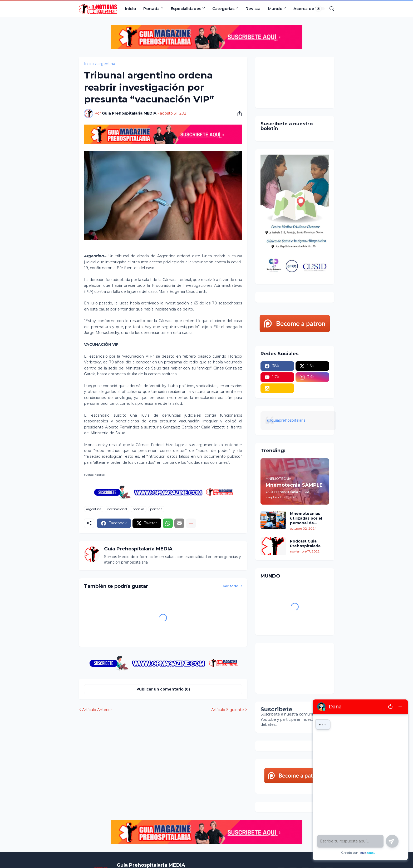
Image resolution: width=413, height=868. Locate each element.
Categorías (223, 9)
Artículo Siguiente (228, 710)
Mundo (275, 9)
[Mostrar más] (191, 523)
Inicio (131, 9)
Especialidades (186, 9)
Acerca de (304, 9)
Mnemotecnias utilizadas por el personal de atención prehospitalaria (306, 518)
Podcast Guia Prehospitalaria (305, 544)
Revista (253, 9)
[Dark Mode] (320, 9)
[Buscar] (330, 9)
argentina (106, 64)
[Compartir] (238, 114)
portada (156, 509)
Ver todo (231, 586)
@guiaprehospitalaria (286, 420)
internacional (117, 509)
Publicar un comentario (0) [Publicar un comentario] (163, 689)
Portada (151, 9)
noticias (139, 509)
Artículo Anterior (97, 710)
